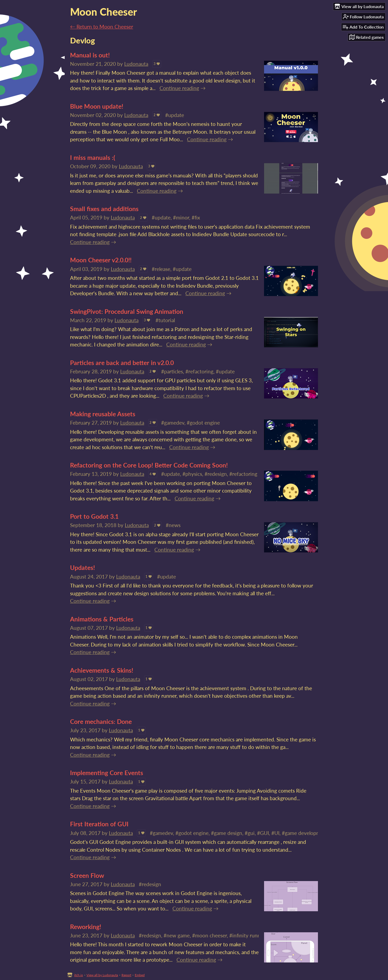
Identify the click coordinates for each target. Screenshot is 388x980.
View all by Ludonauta (102, 975)
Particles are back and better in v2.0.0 (122, 363)
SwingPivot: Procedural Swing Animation (127, 311)
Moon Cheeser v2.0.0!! (101, 260)
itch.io (79, 975)
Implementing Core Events (107, 773)
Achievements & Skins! (102, 670)
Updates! (82, 568)
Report (126, 975)
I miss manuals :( (93, 157)
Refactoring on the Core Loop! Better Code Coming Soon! (149, 465)
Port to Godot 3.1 (94, 516)
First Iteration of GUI (99, 824)
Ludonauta (136, 64)
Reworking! (86, 927)
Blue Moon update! (97, 106)
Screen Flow (87, 875)
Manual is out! (90, 55)
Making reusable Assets (103, 414)
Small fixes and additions (104, 209)
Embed (140, 975)
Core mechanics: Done (101, 721)
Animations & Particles (102, 619)
